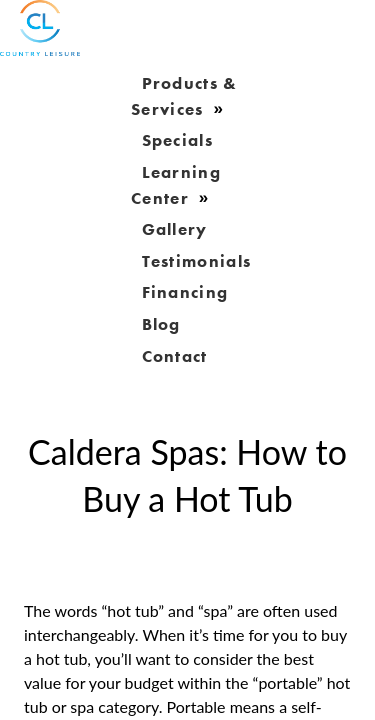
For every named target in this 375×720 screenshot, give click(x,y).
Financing (185, 292)
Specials (177, 140)
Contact (175, 355)
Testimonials (197, 260)
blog (161, 323)
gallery (175, 229)
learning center (176, 185)
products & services (184, 96)
